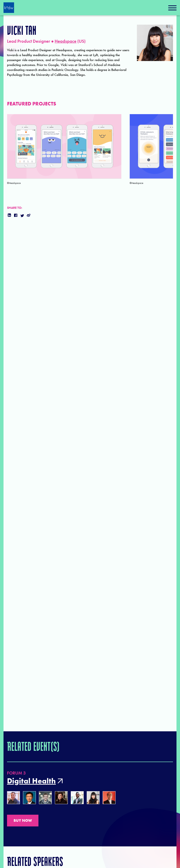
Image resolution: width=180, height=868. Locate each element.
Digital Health (31, 781)
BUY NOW (23, 820)
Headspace (66, 41)
